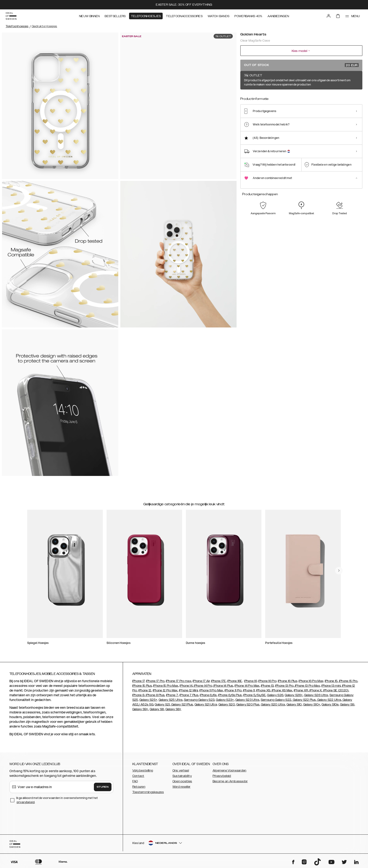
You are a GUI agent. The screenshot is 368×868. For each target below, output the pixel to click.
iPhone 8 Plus (155, 695)
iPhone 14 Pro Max (247, 686)
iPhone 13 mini (331, 686)
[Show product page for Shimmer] (300, 98)
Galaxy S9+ (140, 709)
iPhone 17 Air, (201, 681)
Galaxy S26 (275, 695)
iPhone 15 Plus (142, 686)
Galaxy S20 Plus (248, 705)
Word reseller (182, 787)
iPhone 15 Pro (348, 681)
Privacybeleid (222, 776)
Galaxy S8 (157, 709)
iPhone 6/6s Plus (230, 695)
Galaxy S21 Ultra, (206, 705)
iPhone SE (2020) (336, 690)
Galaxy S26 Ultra (316, 695)
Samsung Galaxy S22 (276, 700)
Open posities (182, 781)
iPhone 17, (139, 681)
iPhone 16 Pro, (268, 681)
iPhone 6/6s (208, 695)
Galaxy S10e (330, 705)
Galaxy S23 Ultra (247, 700)
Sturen (103, 787)
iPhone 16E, (235, 681)
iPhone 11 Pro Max (211, 690)
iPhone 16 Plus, (288, 681)
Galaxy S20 (227, 705)
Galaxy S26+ (294, 695)
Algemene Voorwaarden (230, 771)
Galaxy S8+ (173, 709)
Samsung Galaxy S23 (199, 700)
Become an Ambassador (230, 781)
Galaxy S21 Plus (182, 705)
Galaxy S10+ (312, 705)
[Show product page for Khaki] (352, 98)
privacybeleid (26, 802)
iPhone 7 (172, 695)
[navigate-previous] (339, 571)
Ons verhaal (181, 771)
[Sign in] (329, 16)
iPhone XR (301, 690)
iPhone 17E (219, 681)
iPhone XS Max (282, 690)
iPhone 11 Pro (233, 690)
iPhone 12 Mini (188, 690)
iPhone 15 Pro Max (166, 686)
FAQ (135, 781)
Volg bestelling (143, 771)
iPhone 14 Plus (223, 686)
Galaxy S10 (294, 705)
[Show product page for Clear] (265, 98)
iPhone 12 (145, 690)
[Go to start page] (11, 16)
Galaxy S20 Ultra (273, 705)
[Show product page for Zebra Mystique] (335, 98)
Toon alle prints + (351, 81)
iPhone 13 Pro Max (307, 686)
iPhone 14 (186, 686)
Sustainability (182, 776)
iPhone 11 (249, 690)
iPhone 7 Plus (189, 695)
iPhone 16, (251, 681)
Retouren (139, 787)
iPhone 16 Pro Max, (311, 681)
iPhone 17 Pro (155, 681)
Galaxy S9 (347, 705)
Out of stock (301, 65)
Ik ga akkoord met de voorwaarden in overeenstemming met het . (57, 800)
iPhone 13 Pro (284, 686)
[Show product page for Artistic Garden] (317, 98)
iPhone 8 (138, 695)
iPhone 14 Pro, (203, 686)
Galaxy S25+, (149, 700)
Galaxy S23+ (225, 700)
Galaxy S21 (162, 705)
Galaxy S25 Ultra (171, 700)
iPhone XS (263, 690)
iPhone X (315, 690)
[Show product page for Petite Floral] (283, 98)
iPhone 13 (267, 686)
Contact (138, 776)
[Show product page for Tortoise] (248, 98)
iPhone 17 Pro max (179, 681)
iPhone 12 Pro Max (165, 690)
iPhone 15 (331, 681)
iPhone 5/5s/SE (255, 695)
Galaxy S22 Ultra (329, 700)
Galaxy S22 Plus (304, 700)
